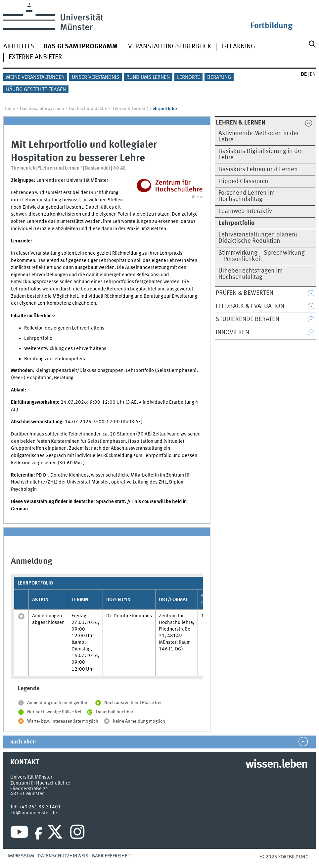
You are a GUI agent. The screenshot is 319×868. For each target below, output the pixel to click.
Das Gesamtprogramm (42, 109)
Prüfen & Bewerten (245, 293)
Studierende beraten (248, 319)
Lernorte (188, 77)
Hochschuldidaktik (88, 109)
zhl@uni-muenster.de (34, 813)
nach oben (23, 742)
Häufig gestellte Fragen (36, 90)
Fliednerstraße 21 (29, 789)
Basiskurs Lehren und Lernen (258, 170)
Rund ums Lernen (148, 77)
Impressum (21, 856)
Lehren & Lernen (129, 109)
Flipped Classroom (243, 181)
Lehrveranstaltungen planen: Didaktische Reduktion (258, 238)
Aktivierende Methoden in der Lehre (259, 137)
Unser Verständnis (95, 77)
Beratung (219, 77)
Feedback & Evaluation (250, 306)
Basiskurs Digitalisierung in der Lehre (261, 154)
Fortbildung (272, 26)
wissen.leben (276, 765)
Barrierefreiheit (112, 856)
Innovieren (232, 332)
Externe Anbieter (35, 57)
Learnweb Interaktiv (245, 211)
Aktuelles (19, 47)
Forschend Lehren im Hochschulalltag (247, 196)
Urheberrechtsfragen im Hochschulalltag (251, 274)
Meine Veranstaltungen (35, 77)
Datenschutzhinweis (63, 856)
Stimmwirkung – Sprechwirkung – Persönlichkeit (262, 256)
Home (9, 109)
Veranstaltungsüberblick (170, 47)
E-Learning (238, 47)
